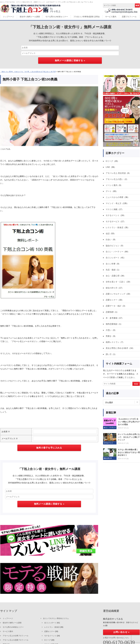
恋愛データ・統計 (114, 307)
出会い (109, 240)
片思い (109, 332)
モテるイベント (113, 216)
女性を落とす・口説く (116, 283)
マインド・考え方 (114, 204)
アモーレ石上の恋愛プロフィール (16, 640)
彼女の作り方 (112, 289)
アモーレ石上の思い (115, 179)
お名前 (6, 432)
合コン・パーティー (115, 253)
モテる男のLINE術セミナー (57, 17)
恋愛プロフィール (129, 17)
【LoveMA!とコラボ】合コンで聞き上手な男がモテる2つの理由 (129, 424)
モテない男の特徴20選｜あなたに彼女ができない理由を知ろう (129, 454)
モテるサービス (113, 222)
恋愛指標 (110, 314)
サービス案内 (111, 17)
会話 (108, 234)
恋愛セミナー (112, 301)
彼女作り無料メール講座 (30, 17)
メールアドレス (10, 439)
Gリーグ (109, 161)
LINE (108, 167)
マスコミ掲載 (112, 210)
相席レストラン (113, 344)
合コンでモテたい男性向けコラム (56, 618)
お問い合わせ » (121, 632)
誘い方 (109, 356)
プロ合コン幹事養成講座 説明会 (87, 17)
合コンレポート (113, 259)
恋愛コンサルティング (116, 295)
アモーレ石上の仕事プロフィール (16, 636)
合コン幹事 (111, 265)
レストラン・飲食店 (115, 228)
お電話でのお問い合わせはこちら (116, 638)
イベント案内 (112, 185)
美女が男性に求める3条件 (117, 350)
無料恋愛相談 (112, 326)
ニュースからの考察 (115, 198)
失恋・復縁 (111, 271)
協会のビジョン (113, 246)
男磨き (109, 338)
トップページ (9, 17)
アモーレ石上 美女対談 (116, 173)
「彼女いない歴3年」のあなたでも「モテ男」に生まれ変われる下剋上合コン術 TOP (28, 72)
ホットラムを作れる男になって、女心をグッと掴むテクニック (129, 439)
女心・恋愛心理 (113, 277)
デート (109, 192)
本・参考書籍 (112, 320)
